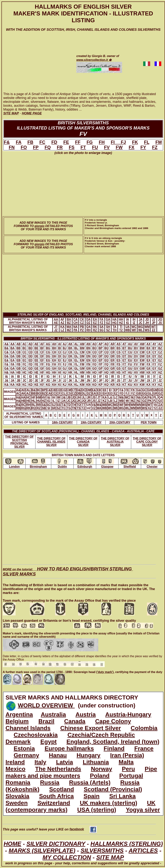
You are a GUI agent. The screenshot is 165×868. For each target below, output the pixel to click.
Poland (100, 776)
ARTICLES (143, 851)
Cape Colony (113, 721)
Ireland (15, 762)
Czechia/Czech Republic (101, 735)
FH (102, 142)
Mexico (15, 769)
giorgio (39, 226)
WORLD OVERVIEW (46, 705)
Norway (102, 769)
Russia (50, 782)
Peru (128, 769)
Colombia (144, 728)
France (144, 748)
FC (42, 142)
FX (132, 147)
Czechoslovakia (36, 735)
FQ (48, 147)
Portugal (131, 776)
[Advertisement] (35, 65)
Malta (126, 762)
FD (54, 142)
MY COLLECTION (67, 857)
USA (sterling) (97, 810)
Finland (114, 748)
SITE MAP (110, 857)
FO (24, 147)
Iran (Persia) (127, 755)
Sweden (17, 803)
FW (119, 147)
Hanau (58, 755)
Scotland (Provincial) (113, 789)
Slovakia (17, 796)
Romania (18, 782)
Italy (40, 762)
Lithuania (96, 762)
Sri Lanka (122, 796)
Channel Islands (28, 728)
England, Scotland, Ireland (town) (113, 742)
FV (107, 147)
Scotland (62, 789)
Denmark (18, 742)
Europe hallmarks (69, 748)
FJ (123, 142)
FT (83, 147)
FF (78, 142)
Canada (75, 721)
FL (147, 142)
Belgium (17, 721)
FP (36, 147)
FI (116, 142)
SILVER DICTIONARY (56, 844)
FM (159, 142)
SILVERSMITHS (102, 851)
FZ (155, 147)
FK (135, 142)
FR (60, 147)
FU (95, 147)
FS (72, 147)
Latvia (65, 762)
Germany (26, 755)
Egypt (48, 742)
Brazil (46, 721)
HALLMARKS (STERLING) (127, 844)
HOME (12, 844)
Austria (86, 714)
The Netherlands (58, 769)
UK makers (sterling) (108, 803)
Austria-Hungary (128, 714)
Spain (92, 796)
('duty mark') (105, 672)
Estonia (24, 748)
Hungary (89, 755)
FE (66, 142)
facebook (83, 829)
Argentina (19, 714)
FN (12, 147)
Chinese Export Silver (91, 728)
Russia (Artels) (90, 782)
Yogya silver (143, 810)
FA (19, 142)
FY (143, 147)
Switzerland (54, 803)
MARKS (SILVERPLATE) (42, 851)
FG (90, 142)
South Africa (56, 796)
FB (30, 142)
